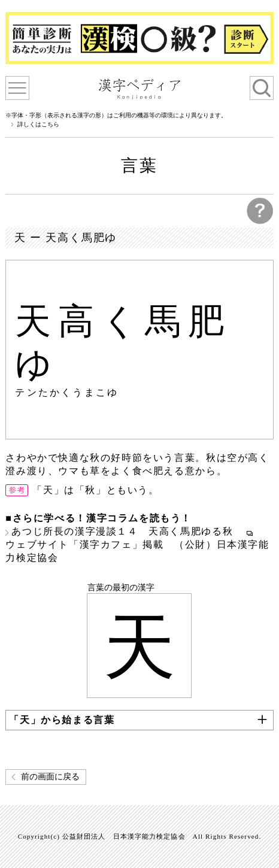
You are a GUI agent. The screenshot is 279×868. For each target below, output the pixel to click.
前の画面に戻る (50, 777)
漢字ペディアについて (17, 88)
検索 (262, 88)
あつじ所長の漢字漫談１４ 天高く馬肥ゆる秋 (127, 531)
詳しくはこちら (38, 125)
